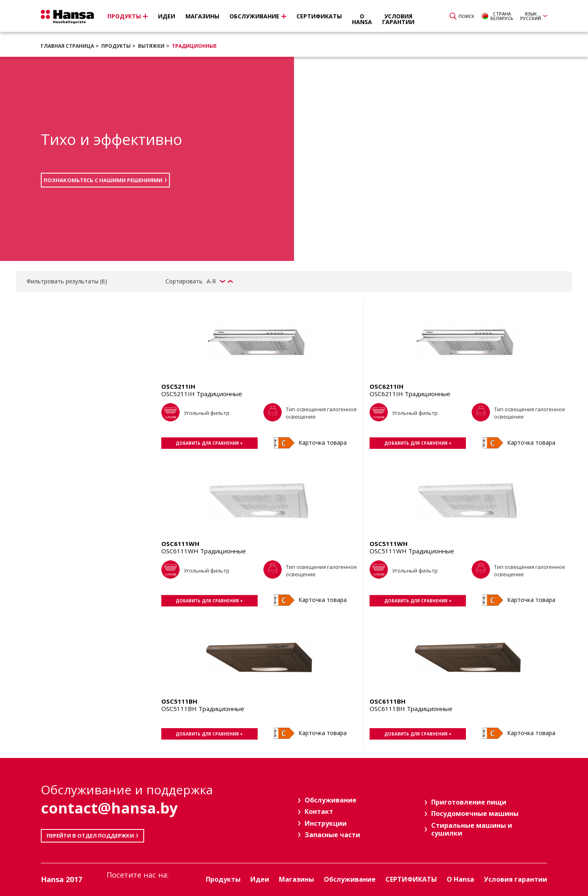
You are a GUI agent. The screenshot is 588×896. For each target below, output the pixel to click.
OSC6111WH (180, 544)
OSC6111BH (388, 701)
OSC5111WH (389, 544)
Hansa (67, 17)
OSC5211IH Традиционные (202, 394)
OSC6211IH (386, 386)
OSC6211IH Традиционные (410, 394)
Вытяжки (151, 46)
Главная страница (67, 46)
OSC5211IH (178, 386)
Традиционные (194, 46)
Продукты (116, 46)
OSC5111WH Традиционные (412, 551)
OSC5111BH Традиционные (203, 709)
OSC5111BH (179, 701)
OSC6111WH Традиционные (204, 551)
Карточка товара (323, 442)
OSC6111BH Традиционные (411, 709)
